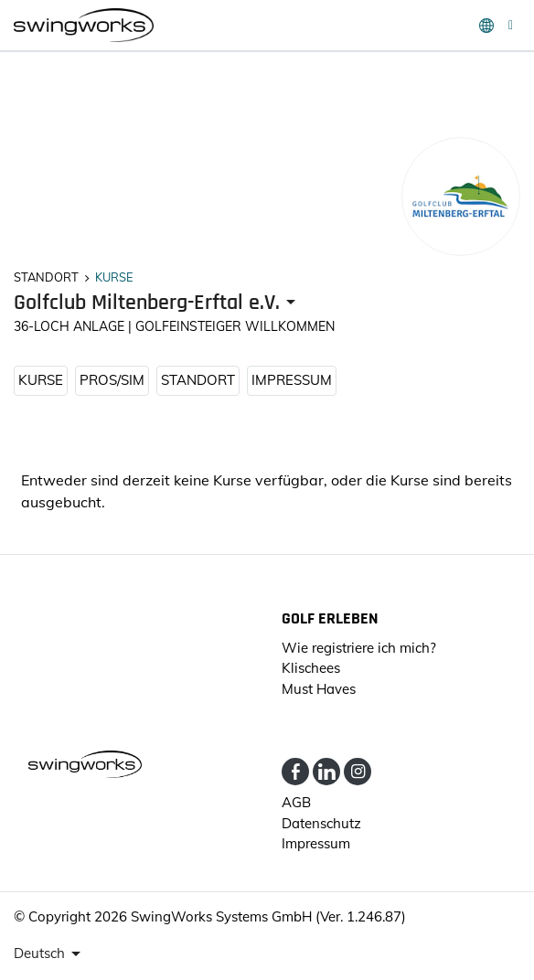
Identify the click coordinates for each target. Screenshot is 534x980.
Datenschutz (321, 823)
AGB (296, 802)
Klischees (311, 668)
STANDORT (198, 380)
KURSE (41, 380)
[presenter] (158, 303)
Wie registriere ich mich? (359, 648)
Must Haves (319, 689)
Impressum (292, 380)
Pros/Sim (112, 380)
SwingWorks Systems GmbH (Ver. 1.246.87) (268, 916)
